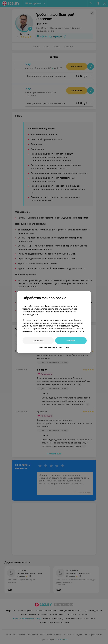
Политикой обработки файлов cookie (65, 331)
